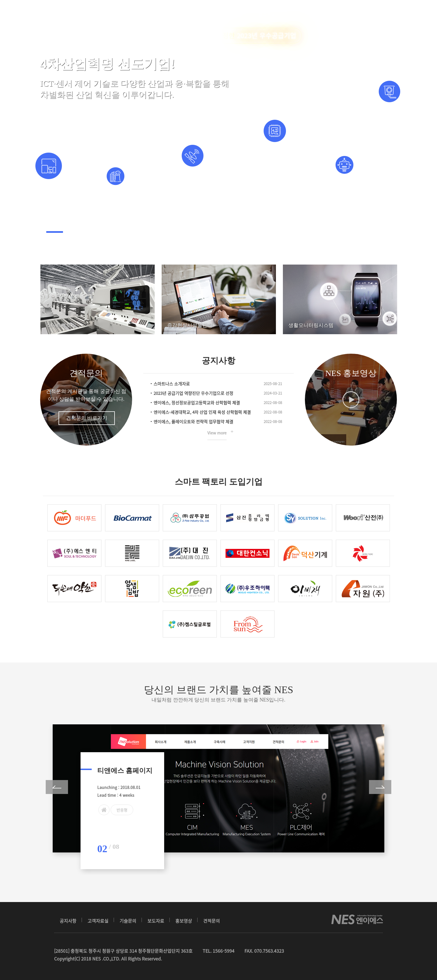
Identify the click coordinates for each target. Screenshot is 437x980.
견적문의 (86, 373)
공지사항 (68, 921)
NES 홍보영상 (351, 373)
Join (391, 15)
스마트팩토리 (164, 15)
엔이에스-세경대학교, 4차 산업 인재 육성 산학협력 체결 (202, 412)
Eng (358, 15)
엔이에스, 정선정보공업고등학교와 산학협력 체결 (197, 403)
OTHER (201, 15)
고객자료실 (98, 921)
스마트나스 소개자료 (172, 384)
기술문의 (128, 921)
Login (379, 15)
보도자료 (156, 921)
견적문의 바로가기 (87, 418)
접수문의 (267, 15)
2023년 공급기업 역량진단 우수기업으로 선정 (193, 393)
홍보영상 (184, 921)
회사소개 (127, 15)
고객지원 (233, 15)
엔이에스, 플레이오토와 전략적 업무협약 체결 (193, 422)
